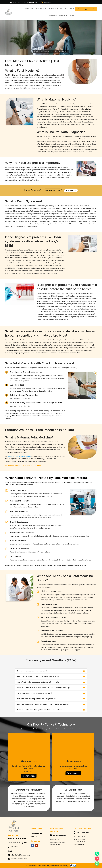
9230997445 (71, 190)
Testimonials (63, 16)
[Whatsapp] (97, 864)
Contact (72, 16)
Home (27, 8)
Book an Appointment (53, 190)
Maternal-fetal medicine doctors (20, 456)
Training (72, 8)
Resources (52, 16)
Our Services (52, 8)
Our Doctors (63, 8)
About (32, 8)
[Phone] (97, 854)
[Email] (97, 859)
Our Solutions (40, 8)
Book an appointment (86, 9)
